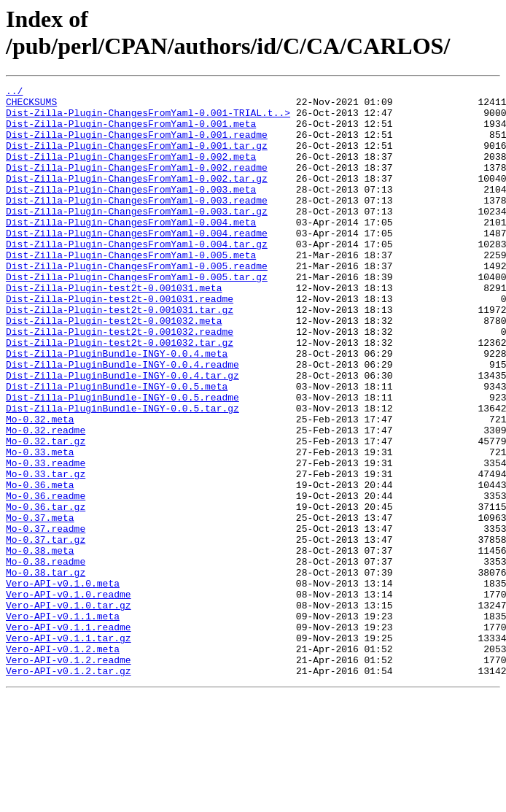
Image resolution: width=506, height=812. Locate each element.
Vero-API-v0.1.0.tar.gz (69, 710)
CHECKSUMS (31, 106)
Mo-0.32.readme (46, 500)
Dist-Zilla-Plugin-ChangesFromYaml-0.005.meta (131, 290)
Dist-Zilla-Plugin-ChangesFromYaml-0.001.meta (131, 132)
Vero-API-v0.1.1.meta (63, 723)
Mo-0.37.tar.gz (46, 631)
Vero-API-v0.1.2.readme (69, 776)
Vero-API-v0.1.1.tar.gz (69, 749)
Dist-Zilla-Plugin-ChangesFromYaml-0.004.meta (131, 250)
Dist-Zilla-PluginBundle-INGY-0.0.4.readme (122, 421)
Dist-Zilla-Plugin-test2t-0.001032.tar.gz (120, 395)
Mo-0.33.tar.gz (46, 552)
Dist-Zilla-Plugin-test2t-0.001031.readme (120, 342)
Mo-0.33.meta (40, 526)
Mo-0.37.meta (40, 605)
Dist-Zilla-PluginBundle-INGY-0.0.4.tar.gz (122, 434)
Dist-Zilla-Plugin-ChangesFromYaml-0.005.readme (137, 303)
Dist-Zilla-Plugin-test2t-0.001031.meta (114, 329)
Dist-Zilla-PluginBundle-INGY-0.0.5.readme (122, 460)
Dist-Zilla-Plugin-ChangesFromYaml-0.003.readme (137, 224)
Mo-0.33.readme (46, 539)
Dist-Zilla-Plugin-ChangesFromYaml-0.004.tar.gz (137, 277)
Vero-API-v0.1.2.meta (63, 762)
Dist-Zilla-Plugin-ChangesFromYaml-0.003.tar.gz (137, 237)
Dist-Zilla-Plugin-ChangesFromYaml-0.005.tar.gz (137, 316)
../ (14, 93)
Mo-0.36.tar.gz (46, 592)
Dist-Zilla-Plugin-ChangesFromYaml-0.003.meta (131, 211)
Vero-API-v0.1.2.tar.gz (69, 789)
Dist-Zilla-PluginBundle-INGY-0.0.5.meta (117, 447)
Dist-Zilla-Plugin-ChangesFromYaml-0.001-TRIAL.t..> (148, 119)
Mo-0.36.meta (40, 565)
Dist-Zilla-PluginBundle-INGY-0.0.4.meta (117, 408)
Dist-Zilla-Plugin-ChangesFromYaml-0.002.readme (137, 185)
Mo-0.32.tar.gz (46, 513)
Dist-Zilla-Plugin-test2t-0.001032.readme (120, 382)
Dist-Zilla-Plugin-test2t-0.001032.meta (114, 368)
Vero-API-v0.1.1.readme (69, 736)
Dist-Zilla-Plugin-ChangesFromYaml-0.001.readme (137, 145)
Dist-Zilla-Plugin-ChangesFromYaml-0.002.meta (131, 171)
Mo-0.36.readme (46, 579)
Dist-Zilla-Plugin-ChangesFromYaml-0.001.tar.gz (137, 158)
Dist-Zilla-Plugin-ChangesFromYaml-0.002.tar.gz (137, 198)
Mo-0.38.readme (46, 657)
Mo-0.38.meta (40, 644)
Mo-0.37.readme (46, 618)
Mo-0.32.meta (40, 487)
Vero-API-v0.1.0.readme (69, 697)
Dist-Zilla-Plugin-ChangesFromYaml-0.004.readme (137, 263)
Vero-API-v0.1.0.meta (63, 684)
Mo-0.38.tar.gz (46, 670)
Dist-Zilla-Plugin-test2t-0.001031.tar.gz (120, 355)
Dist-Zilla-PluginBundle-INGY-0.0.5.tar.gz (122, 473)
